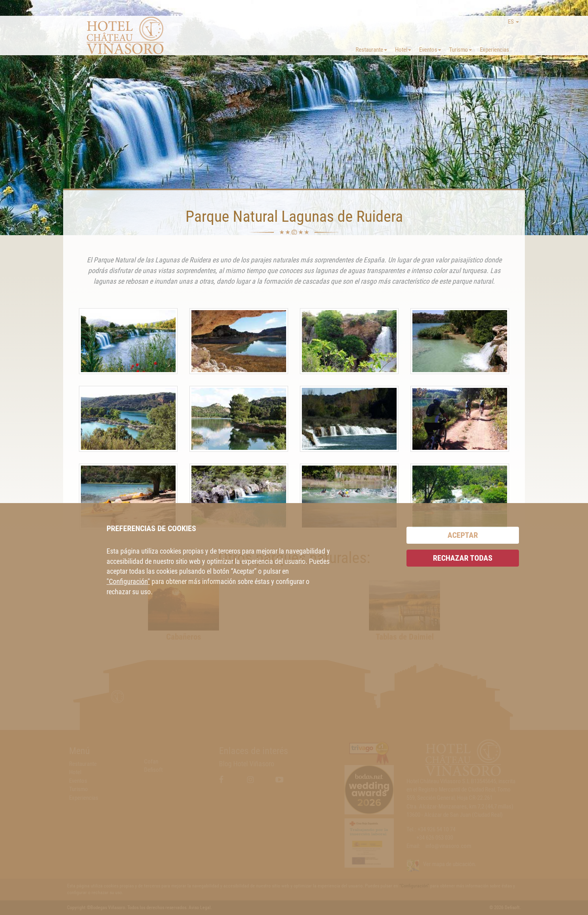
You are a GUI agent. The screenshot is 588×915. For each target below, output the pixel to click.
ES (513, 22)
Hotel (403, 50)
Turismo (461, 50)
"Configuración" (128, 581)
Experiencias (494, 50)
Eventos (430, 50)
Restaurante (371, 50)
